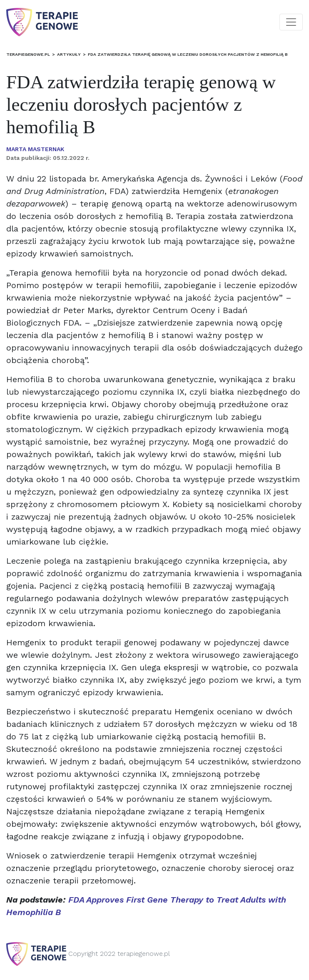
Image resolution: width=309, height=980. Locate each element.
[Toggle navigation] (291, 22)
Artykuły (69, 54)
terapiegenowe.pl (28, 54)
